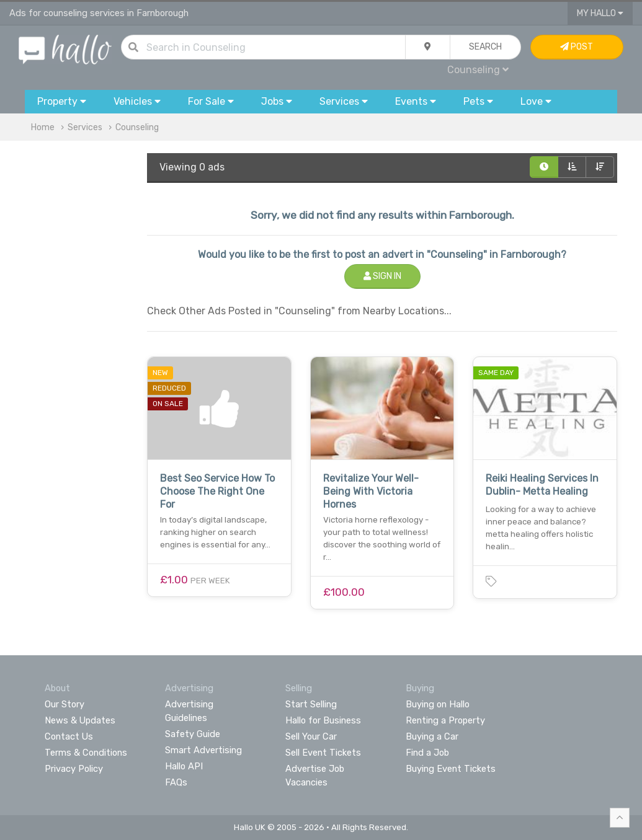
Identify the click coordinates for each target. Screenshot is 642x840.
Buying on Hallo (438, 704)
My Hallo (600, 13)
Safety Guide (193, 734)
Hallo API (184, 766)
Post (577, 47)
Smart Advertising (203, 750)
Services (85, 127)
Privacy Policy (74, 769)
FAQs (176, 782)
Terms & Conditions (86, 753)
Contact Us (69, 736)
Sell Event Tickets (323, 753)
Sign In (382, 276)
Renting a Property (445, 720)
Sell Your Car (311, 736)
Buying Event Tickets (451, 769)
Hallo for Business (323, 720)
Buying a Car (432, 736)
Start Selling (311, 704)
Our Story (65, 704)
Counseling (478, 70)
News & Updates (80, 720)
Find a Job (427, 753)
